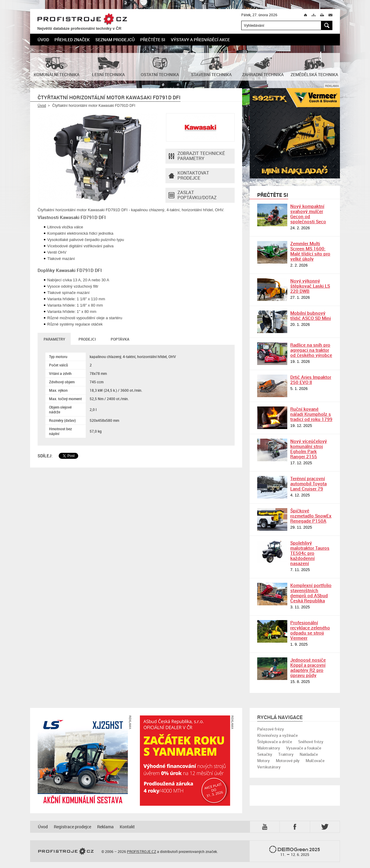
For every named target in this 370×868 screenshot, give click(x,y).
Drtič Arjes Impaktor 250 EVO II (311, 380)
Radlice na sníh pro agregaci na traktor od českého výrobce (311, 350)
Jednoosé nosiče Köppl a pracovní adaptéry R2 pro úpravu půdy (308, 667)
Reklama (105, 827)
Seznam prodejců (115, 40)
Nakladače (309, 754)
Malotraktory (269, 748)
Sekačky (265, 754)
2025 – (295, 851)
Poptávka (120, 339)
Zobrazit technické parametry (197, 156)
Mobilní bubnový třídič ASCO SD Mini (311, 315)
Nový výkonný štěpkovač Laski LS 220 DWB (310, 286)
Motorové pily (288, 761)
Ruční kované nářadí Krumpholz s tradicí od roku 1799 (311, 414)
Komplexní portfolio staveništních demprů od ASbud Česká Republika (311, 593)
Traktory (286, 754)
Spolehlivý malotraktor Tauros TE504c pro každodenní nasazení (310, 553)
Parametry (54, 339)
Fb (296, 827)
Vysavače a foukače (304, 748)
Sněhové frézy (311, 742)
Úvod (43, 40)
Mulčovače (315, 761)
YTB (266, 827)
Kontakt (127, 827)
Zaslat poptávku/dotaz (193, 195)
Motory (264, 761)
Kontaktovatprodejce (189, 176)
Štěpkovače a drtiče (275, 742)
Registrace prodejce (72, 827)
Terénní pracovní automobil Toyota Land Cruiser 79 (308, 483)
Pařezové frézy (271, 729)
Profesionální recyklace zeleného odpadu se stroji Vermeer (310, 630)
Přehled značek (72, 40)
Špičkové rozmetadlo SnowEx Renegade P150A (311, 516)
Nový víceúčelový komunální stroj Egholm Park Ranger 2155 (309, 449)
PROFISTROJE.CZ (82, 19)
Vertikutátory (269, 767)
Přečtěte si (153, 40)
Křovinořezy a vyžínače (277, 735)
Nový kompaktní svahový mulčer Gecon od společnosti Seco (308, 214)
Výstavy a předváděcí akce (200, 40)
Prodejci (87, 339)
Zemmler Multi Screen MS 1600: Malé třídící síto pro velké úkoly (310, 251)
